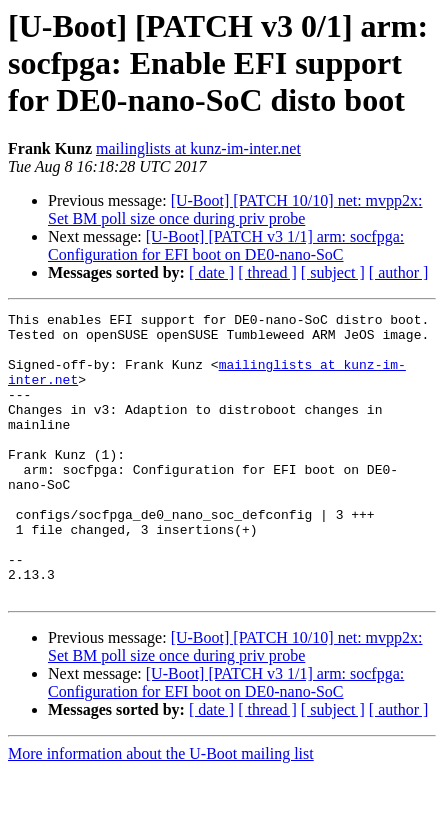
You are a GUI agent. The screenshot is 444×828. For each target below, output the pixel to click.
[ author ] (399, 272)
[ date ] (211, 272)
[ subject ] (333, 272)
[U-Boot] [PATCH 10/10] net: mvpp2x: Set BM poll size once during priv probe (235, 209)
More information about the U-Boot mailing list (161, 810)
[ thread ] (267, 272)
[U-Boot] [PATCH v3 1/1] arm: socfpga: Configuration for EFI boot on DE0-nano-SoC (226, 245)
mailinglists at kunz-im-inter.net (198, 148)
